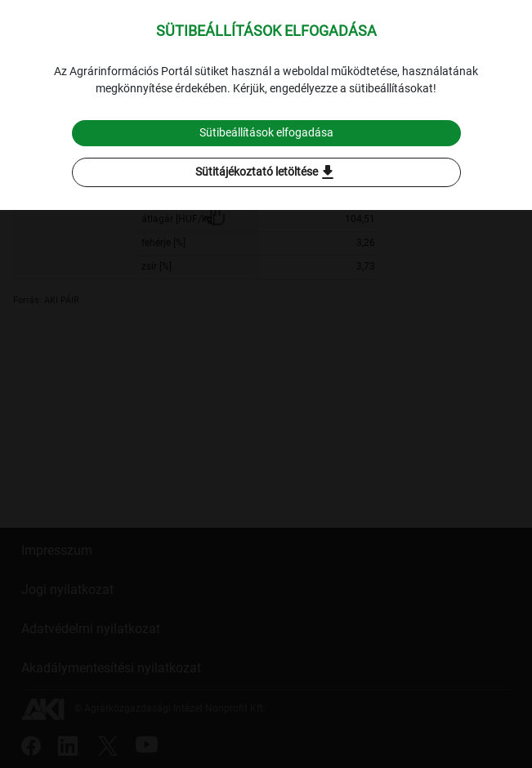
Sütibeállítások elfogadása (266, 132)
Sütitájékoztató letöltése (266, 172)
